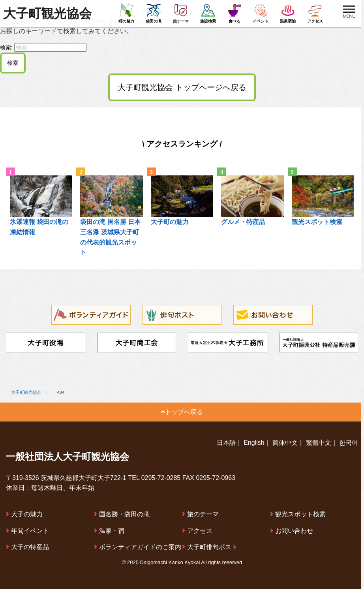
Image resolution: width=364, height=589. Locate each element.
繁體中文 (319, 443)
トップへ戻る (182, 412)
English (254, 443)
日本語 (226, 443)
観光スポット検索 (300, 514)
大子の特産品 (30, 547)
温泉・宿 (112, 531)
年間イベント (30, 531)
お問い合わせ (294, 531)
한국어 (349, 443)
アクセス (200, 531)
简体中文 (285, 443)
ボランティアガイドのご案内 (140, 547)
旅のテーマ (203, 514)
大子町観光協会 (47, 13)
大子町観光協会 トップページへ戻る (182, 87)
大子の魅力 (27, 514)
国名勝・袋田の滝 (124, 514)
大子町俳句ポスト (212, 547)
